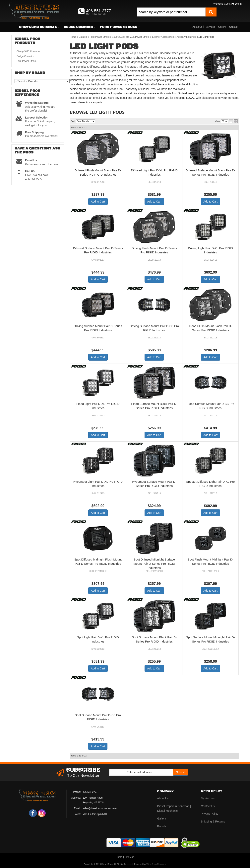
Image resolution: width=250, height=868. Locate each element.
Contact (233, 27)
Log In (237, 4)
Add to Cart (98, 202)
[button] (177, 16)
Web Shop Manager (156, 864)
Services (210, 27)
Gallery (222, 27)
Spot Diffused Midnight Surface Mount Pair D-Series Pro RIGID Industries (154, 564)
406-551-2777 (90, 792)
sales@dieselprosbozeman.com (100, 808)
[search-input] (171, 12)
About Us (197, 27)
